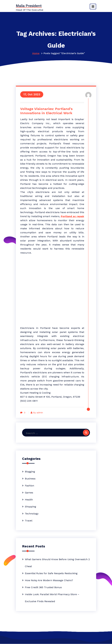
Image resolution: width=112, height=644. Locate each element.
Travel (29, 521)
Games (29, 493)
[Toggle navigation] (93, 7)
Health (29, 500)
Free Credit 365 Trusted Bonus (43, 587)
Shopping (30, 507)
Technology (32, 514)
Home (36, 53)
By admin (37, 413)
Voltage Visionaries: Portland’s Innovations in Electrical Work (47, 111)
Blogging (30, 472)
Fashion (29, 486)
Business (30, 479)
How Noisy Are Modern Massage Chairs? (49, 580)
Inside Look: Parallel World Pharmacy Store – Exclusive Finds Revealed (52, 598)
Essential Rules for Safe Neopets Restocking (51, 573)
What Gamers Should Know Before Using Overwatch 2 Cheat (57, 563)
